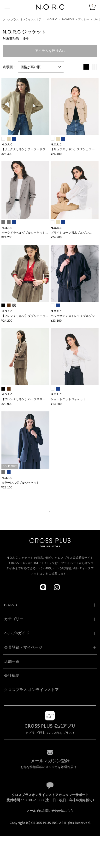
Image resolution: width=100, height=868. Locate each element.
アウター (84, 19)
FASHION (68, 19)
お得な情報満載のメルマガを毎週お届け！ (50, 763)
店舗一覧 (12, 661)
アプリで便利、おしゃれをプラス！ (50, 729)
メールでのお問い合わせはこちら (50, 811)
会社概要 (12, 676)
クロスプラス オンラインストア (22, 19)
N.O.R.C (52, 19)
